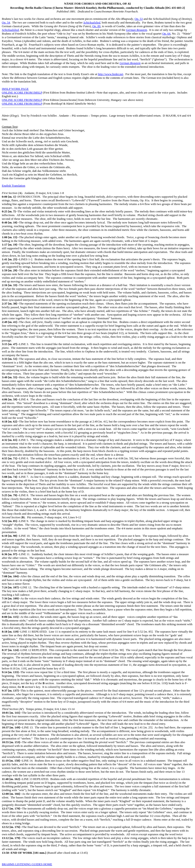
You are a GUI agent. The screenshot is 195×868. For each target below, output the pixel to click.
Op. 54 (6, 22)
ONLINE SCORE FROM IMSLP (22, 92)
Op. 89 (96, 26)
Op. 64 (166, 34)
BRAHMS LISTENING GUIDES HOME (27, 864)
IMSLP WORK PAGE (15, 89)
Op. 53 (139, 19)
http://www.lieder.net (111, 74)
